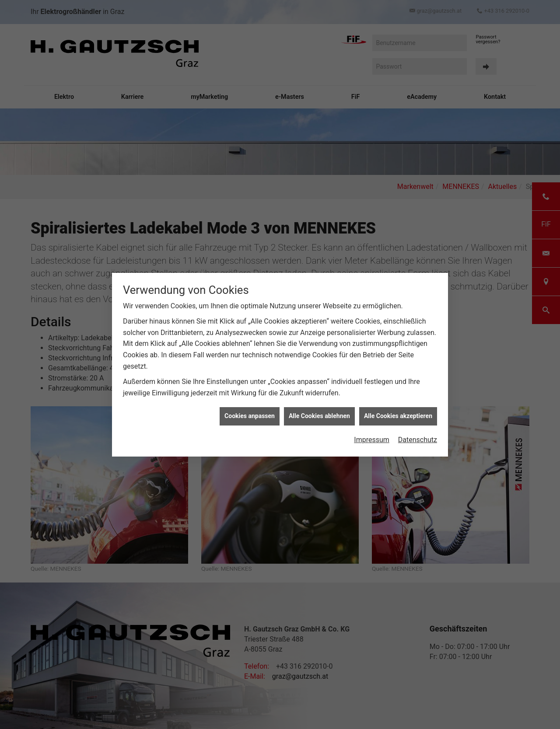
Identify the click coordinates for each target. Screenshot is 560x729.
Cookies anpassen (250, 405)
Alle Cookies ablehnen (319, 405)
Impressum (372, 428)
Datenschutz (418, 428)
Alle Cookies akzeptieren (398, 405)
